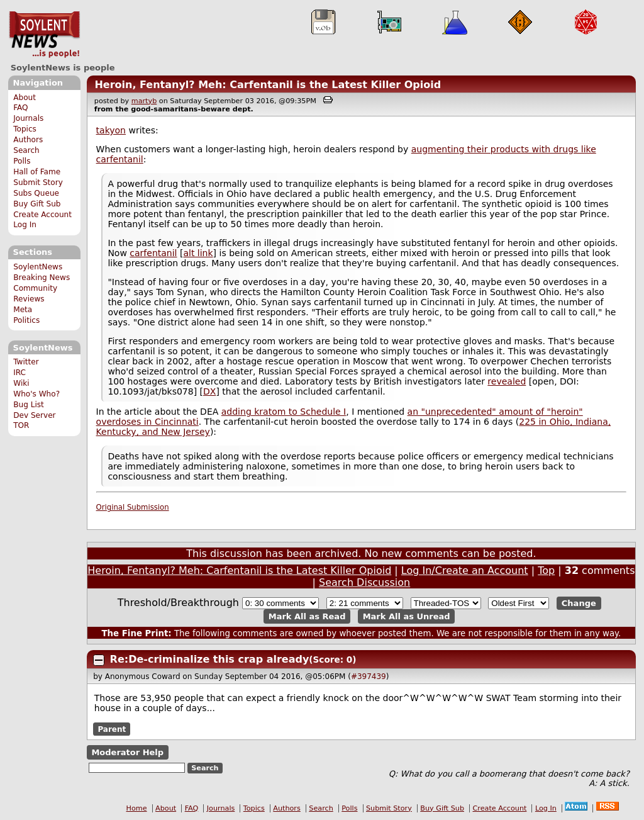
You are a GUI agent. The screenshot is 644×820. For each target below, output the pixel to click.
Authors (28, 140)
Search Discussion (364, 582)
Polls (22, 161)
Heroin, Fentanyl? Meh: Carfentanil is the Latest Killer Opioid (268, 85)
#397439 (369, 677)
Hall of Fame (37, 172)
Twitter (26, 362)
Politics (26, 320)
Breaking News (42, 278)
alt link (198, 253)
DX (209, 391)
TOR (21, 425)
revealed (507, 381)
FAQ (20, 108)
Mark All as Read (307, 616)
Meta (23, 310)
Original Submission (133, 507)
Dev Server (34, 415)
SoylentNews (44, 35)
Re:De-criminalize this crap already (210, 659)
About (25, 98)
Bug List (29, 405)
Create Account (42, 215)
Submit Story (38, 183)
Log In (25, 225)
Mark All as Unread (407, 616)
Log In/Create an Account (465, 570)
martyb (144, 101)
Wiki (21, 383)
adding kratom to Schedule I (284, 412)
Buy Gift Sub (37, 204)
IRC (19, 373)
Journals (28, 118)
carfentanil (153, 253)
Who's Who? (36, 394)
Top (546, 570)
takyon (111, 130)
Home (137, 808)
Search (26, 150)
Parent (112, 729)
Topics (25, 129)
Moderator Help (127, 752)
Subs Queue (36, 193)
